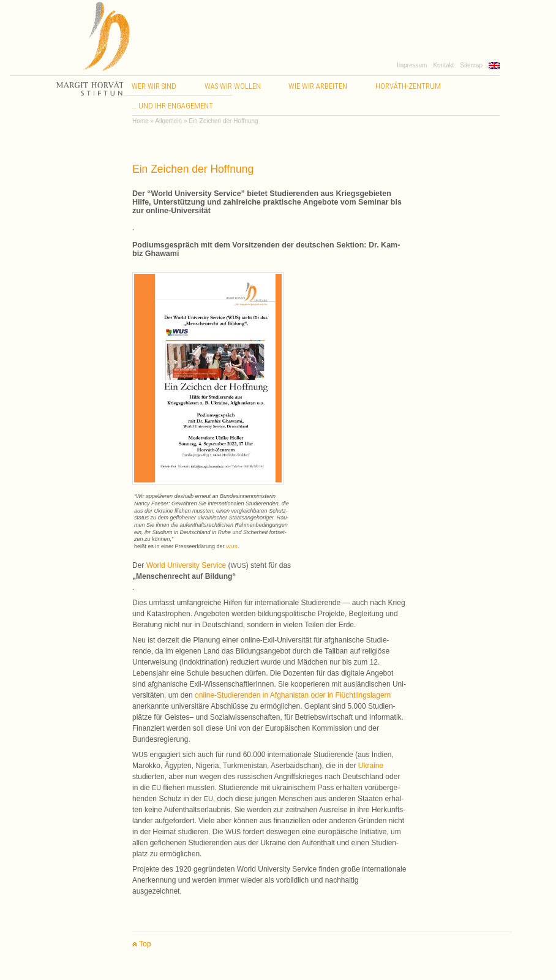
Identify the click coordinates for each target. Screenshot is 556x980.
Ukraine (371, 766)
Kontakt (443, 65)
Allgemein (168, 121)
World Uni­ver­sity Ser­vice (186, 565)
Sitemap (471, 65)
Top (141, 944)
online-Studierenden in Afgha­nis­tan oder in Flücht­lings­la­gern (293, 695)
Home (141, 121)
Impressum (412, 65)
